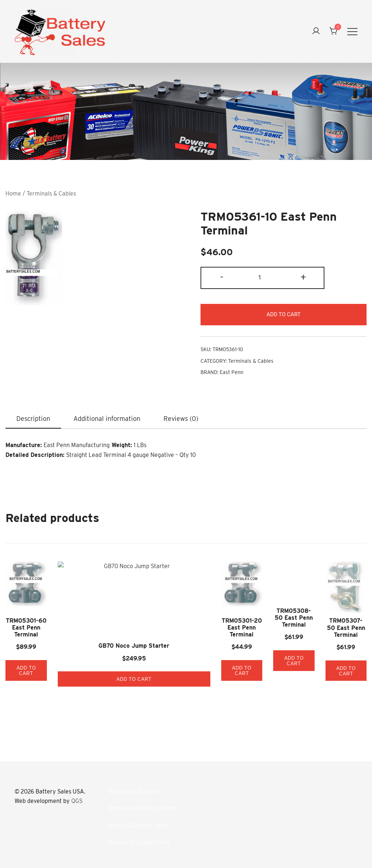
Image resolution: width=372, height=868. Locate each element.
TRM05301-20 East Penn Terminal (186, 627)
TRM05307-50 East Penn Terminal (335, 627)
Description (33, 419)
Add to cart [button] (37, 663)
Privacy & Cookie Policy (139, 837)
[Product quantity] (262, 278)
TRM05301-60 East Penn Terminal (37, 627)
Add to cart (284, 315)
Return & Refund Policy (139, 821)
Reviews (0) (181, 419)
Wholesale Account (134, 786)
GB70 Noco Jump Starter (112, 605)
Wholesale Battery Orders (143, 803)
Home (13, 194)
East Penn (232, 373)
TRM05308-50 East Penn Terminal (260, 637)
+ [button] (303, 277)
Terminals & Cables (51, 194)
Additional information (107, 419)
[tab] (33, 419)
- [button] (222, 277)
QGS (77, 796)
